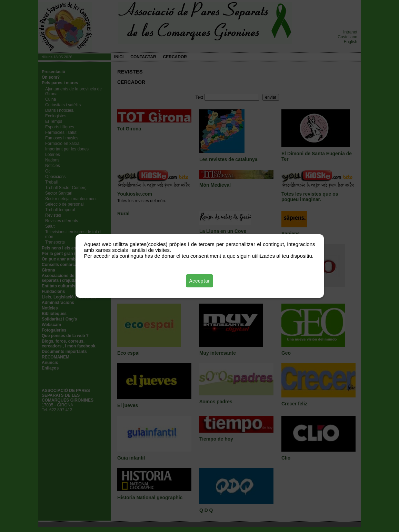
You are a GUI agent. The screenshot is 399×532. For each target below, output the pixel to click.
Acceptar (200, 281)
